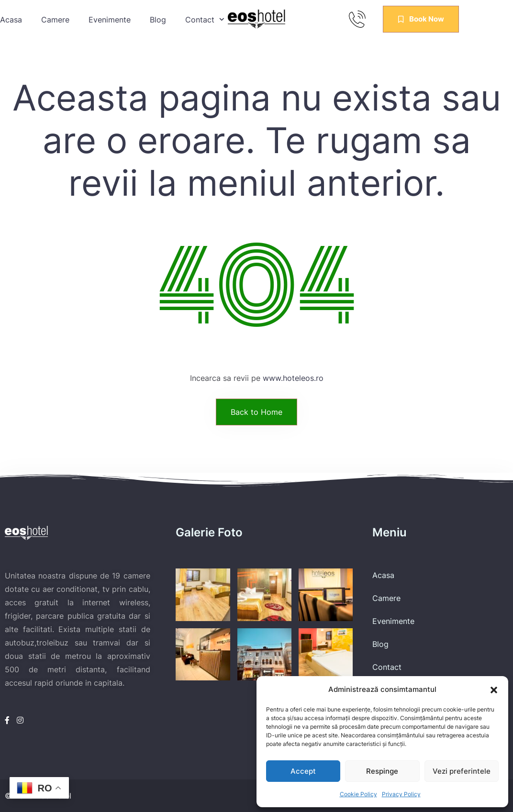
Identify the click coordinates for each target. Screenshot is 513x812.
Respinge (382, 771)
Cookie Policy (358, 794)
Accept (303, 771)
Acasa (11, 20)
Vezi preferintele (462, 771)
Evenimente (110, 20)
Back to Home (256, 412)
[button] (494, 690)
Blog (158, 20)
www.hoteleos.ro (293, 378)
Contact (387, 667)
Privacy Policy (401, 794)
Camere (55, 20)
